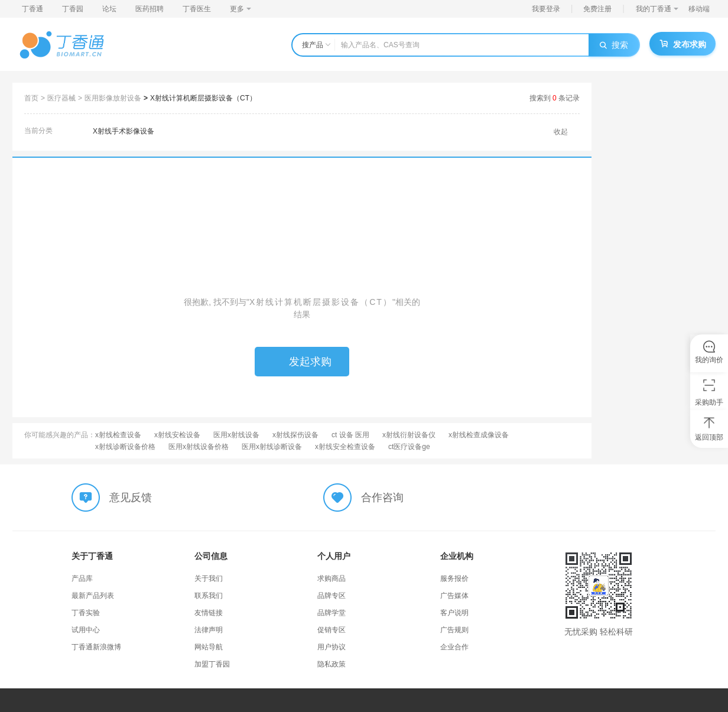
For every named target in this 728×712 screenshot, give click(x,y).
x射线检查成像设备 (479, 435)
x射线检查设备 (118, 435)
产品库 (82, 578)
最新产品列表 (93, 596)
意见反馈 (131, 498)
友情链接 (209, 613)
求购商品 (331, 578)
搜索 (614, 45)
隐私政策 (331, 664)
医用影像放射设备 (113, 98)
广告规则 (454, 630)
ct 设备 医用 (350, 435)
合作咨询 (382, 498)
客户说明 (454, 613)
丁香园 (73, 9)
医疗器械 (61, 98)
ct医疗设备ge (409, 447)
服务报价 (454, 578)
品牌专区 (331, 596)
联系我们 (209, 596)
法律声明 (209, 630)
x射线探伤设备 (295, 435)
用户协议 (331, 647)
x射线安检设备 (177, 435)
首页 (31, 98)
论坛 (109, 9)
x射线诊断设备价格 (125, 447)
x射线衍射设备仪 (409, 435)
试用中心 (86, 630)
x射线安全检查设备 (345, 447)
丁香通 (32, 9)
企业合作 (454, 647)
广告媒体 (454, 596)
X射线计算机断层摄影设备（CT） (203, 98)
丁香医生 (197, 9)
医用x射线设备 (236, 435)
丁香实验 (86, 613)
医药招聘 (149, 9)
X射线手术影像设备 (123, 131)
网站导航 (209, 647)
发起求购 (302, 362)
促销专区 (331, 630)
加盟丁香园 (212, 664)
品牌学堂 (331, 613)
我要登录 (546, 9)
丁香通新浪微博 (96, 647)
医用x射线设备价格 (199, 447)
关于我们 (209, 578)
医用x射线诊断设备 (272, 447)
